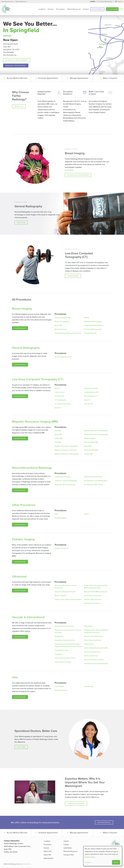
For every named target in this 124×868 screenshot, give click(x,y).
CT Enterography (60, 400)
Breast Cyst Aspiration (62, 321)
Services (21, 222)
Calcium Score (60, 392)
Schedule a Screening (78, 175)
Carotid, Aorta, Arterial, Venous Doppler (68, 599)
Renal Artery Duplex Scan (93, 640)
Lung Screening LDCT (91, 392)
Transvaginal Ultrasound (92, 603)
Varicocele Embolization (92, 652)
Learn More (69, 170)
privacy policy (90, 857)
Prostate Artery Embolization (94, 636)
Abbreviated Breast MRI (63, 318)
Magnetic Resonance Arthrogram (66, 450)
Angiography (59, 636)
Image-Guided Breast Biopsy (94, 325)
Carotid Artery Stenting (62, 477)
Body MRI (58, 430)
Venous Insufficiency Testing (94, 660)
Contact (86, 9)
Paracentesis (88, 626)
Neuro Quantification (91, 450)
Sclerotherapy (89, 686)
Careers (93, 1)
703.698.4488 (112, 9)
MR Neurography (90, 438)
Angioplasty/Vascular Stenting (65, 640)
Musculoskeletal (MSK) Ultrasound (96, 592)
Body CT (58, 388)
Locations (42, 9)
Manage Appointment (16, 66)
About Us (19, 106)
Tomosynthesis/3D (90, 333)
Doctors (51, 9)
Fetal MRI (58, 442)
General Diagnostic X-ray (63, 357)
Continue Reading (76, 804)
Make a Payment (110, 78)
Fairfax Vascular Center (7, 2)
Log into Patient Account (106, 1)
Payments (120, 1)
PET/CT (87, 514)
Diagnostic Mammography (93, 321)
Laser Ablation (59, 686)
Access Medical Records (17, 78)
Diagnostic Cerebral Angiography (66, 481)
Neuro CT (87, 400)
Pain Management (61, 518)
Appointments (97, 9)
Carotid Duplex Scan (62, 650)
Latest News (68, 848)
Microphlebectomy (61, 690)
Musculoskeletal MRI (91, 442)
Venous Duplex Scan (91, 656)
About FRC (47, 855)
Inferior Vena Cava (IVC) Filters (65, 658)
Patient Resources (74, 9)
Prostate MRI (88, 454)
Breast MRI (58, 325)
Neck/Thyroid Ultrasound (93, 595)
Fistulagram (59, 654)
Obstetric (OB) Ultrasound (93, 599)
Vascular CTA (89, 404)
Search (122, 9)
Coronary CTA (59, 396)
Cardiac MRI (59, 438)
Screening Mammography (93, 329)
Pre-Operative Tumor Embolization (96, 481)
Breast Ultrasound (61, 329)
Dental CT (58, 408)
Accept (116, 862)
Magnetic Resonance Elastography (96, 430)
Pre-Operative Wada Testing (93, 484)
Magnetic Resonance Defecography (67, 454)
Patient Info (48, 851)
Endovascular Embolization (93, 477)
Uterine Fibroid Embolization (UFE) (96, 648)
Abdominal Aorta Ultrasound (64, 626)
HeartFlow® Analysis (91, 388)
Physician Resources (21, 2)
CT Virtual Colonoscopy (63, 404)
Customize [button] (88, 862)
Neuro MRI (88, 446)
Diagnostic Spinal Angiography (65, 484)
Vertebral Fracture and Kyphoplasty (96, 663)
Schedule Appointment (17, 60)
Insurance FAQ (69, 855)
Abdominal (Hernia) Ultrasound (65, 592)
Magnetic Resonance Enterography (96, 434)
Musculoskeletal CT (91, 396)
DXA (56, 514)
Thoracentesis (89, 644)
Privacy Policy (27, 864)
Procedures (60, 9)
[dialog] (103, 856)
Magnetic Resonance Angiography (66, 446)
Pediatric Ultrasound (61, 548)
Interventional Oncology (63, 662)
